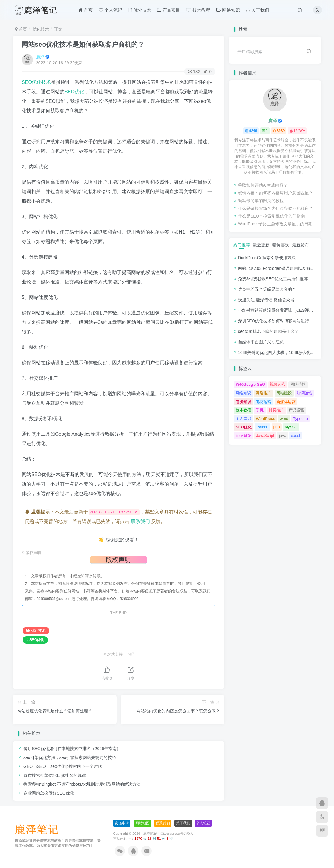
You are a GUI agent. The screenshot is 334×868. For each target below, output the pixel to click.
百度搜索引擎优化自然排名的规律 (55, 775)
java (283, 435)
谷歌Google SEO (250, 384)
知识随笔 (304, 393)
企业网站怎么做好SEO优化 (49, 793)
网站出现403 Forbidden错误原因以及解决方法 (280, 268)
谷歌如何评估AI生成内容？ (263, 185)
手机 (260, 410)
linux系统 (243, 435)
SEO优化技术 (36, 82)
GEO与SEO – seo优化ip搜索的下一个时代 (63, 766)
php (277, 427)
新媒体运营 (286, 402)
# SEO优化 (35, 640)
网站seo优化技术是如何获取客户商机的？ (83, 44)
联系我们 (140, 521)
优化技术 (140, 10)
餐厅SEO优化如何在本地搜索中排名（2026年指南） (72, 749)
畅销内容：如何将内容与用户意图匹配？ (275, 193)
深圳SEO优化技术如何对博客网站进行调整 (278, 321)
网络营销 (298, 384)
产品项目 (169, 10)
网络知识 (228, 10)
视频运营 (277, 384)
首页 (85, 10)
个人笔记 (110, 10)
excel (296, 435)
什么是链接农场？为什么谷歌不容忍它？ (275, 208)
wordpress (172, 833)
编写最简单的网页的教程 (261, 201)
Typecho (300, 419)
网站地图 (142, 823)
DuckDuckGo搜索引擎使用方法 (267, 258)
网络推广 (264, 393)
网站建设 (284, 393)
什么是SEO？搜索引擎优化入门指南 (272, 216)
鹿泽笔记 (150, 833)
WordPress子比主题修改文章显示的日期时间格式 (278, 224)
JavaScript (265, 435)
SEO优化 (74, 92)
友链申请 (122, 823)
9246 (251, 131)
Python (262, 427)
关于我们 (257, 10)
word (284, 419)
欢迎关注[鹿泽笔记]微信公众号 (266, 300)
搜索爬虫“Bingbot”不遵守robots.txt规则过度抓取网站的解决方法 (82, 784)
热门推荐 (242, 245)
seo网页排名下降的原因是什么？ (268, 331)
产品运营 (297, 410)
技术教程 (198, 10)
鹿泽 (40, 57)
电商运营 (264, 402)
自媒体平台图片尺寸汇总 (261, 342)
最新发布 (300, 245)
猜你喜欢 (281, 245)
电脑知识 (243, 402)
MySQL (291, 427)
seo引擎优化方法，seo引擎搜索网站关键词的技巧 (70, 757)
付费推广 (276, 410)
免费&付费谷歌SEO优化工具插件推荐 (273, 279)
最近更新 (261, 245)
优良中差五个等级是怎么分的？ (267, 289)
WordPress (265, 419)
